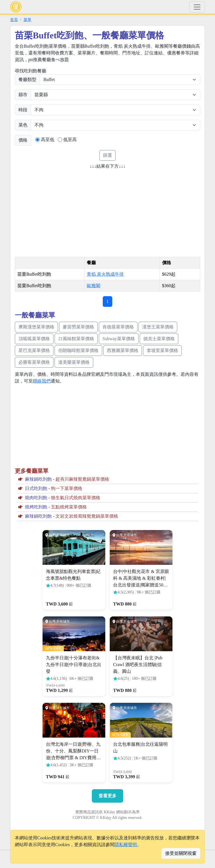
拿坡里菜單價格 (162, 350)
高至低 (48, 140)
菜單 (27, 20)
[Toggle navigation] (197, 7)
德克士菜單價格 (159, 339)
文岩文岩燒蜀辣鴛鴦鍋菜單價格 (87, 516)
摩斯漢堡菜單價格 (36, 327)
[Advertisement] (62, 211)
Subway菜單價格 (119, 339)
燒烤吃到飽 (36, 507)
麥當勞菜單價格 (78, 327)
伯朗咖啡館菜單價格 (78, 350)
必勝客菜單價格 (34, 362)
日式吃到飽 (36, 488)
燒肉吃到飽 (36, 498)
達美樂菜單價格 (74, 362)
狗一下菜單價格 (67, 488)
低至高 (70, 140)
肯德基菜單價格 (118, 327)
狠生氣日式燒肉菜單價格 (76, 498)
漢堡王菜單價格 (158, 327)
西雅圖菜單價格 (123, 350)
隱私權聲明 (126, 845)
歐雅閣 (94, 286)
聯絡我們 (42, 381)
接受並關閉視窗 (181, 853)
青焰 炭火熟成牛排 (105, 274)
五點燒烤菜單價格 (69, 507)
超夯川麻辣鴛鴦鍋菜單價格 (82, 479)
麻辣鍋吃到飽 (38, 479)
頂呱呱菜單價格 (34, 339)
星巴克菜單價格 (34, 350)
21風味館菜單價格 (76, 339)
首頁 (14, 20)
